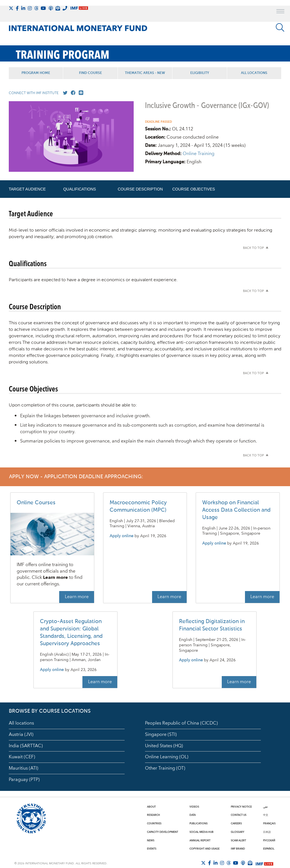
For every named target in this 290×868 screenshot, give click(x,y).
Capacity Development (163, 832)
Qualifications (80, 189)
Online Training (199, 154)
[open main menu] (280, 12)
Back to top (253, 248)
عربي (265, 807)
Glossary (238, 832)
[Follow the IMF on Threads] (36, 8)
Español (269, 849)
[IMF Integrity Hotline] (65, 8)
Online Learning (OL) (167, 757)
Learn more (77, 597)
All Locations (254, 73)
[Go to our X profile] (64, 93)
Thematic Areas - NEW (145, 73)
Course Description (140, 189)
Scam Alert (238, 841)
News (151, 841)
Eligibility (200, 73)
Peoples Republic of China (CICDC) (181, 723)
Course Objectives (194, 189)
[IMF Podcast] (51, 8)
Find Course (90, 73)
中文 (266, 815)
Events (152, 849)
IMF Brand (238, 849)
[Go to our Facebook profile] (72, 93)
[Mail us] (80, 93)
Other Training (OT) (165, 768)
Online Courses (36, 503)
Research (153, 815)
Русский (269, 841)
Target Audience (27, 189)
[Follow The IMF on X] (11, 8)
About (151, 807)
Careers (236, 823)
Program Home (36, 73)
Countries (154, 823)
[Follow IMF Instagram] (30, 8)
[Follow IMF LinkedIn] (23, 8)
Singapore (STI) (161, 734)
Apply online (121, 536)
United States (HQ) (164, 746)
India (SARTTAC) (26, 746)
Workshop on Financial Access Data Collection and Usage (236, 510)
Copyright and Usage (204, 849)
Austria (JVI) (21, 734)
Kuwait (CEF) (22, 757)
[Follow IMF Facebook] (17, 8)
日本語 (267, 832)
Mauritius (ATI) (24, 768)
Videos (194, 807)
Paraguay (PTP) (24, 780)
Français (269, 823)
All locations (21, 723)
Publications (199, 823)
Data (193, 815)
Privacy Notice (241, 807)
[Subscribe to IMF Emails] (58, 8)
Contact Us (239, 815)
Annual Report (200, 841)
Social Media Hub (201, 832)
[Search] (280, 27)
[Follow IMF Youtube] (43, 8)
